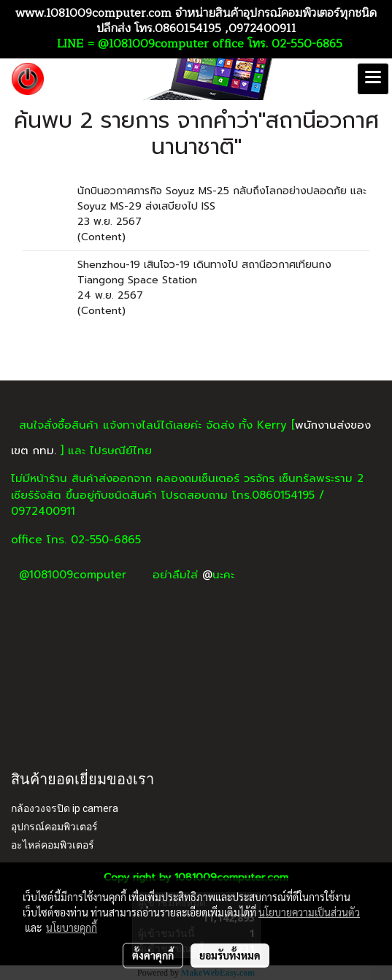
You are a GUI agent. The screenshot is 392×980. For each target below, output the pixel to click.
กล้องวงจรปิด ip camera (65, 808)
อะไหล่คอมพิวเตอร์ (53, 845)
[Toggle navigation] (373, 79)
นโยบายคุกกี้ (72, 927)
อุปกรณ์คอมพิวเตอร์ (54, 827)
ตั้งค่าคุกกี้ (153, 955)
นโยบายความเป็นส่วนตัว (309, 912)
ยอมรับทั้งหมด (230, 955)
